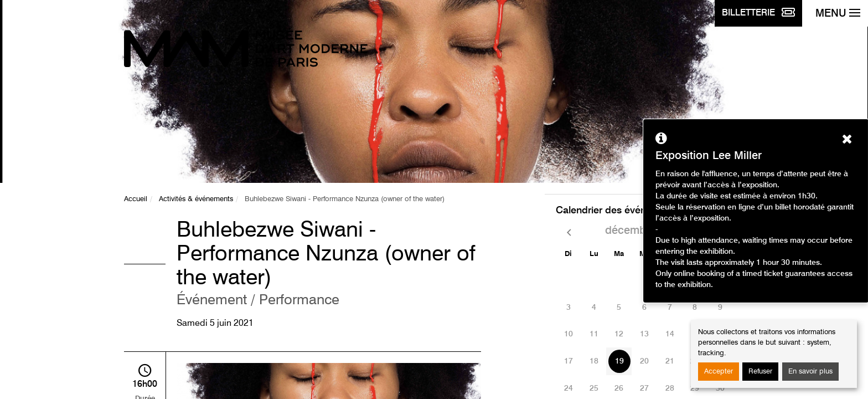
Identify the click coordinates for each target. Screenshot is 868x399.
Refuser (760, 372)
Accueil (136, 199)
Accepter (719, 372)
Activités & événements (196, 199)
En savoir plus (810, 372)
